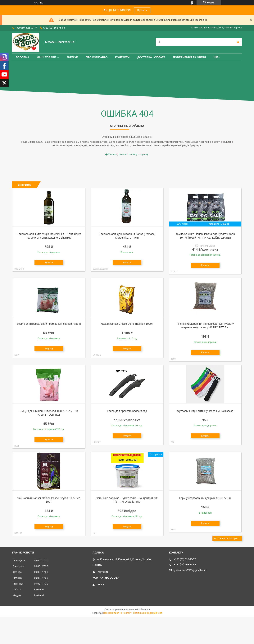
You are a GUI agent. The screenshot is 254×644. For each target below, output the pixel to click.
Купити (142, 10)
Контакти (122, 57)
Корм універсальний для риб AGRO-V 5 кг (205, 498)
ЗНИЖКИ (72, 57)
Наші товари (46, 57)
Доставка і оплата (151, 57)
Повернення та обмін (189, 57)
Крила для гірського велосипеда (127, 411)
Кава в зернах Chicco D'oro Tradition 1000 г (127, 324)
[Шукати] (238, 42)
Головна (23, 57)
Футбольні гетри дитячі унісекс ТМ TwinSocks (205, 411)
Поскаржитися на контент (117, 613)
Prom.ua (145, 609)
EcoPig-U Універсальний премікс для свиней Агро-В (49, 324)
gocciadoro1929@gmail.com (190, 570)
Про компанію (97, 57)
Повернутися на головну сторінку (128, 154)
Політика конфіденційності (148, 613)
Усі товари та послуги (226, 538)
